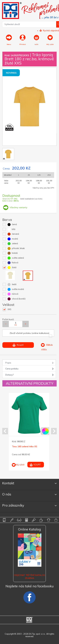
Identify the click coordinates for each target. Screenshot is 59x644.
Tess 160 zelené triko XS (25, 446)
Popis (8, 363)
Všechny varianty (15, 207)
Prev (5, 431)
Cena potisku (12, 369)
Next (54, 431)
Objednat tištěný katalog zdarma (30, 577)
